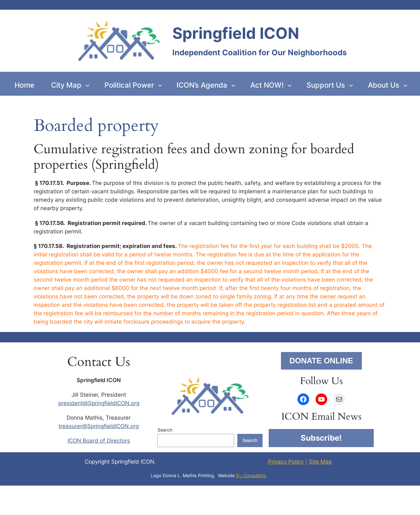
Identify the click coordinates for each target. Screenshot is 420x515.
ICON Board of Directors (99, 441)
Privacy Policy (286, 462)
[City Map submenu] (87, 85)
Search (165, 430)
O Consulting (251, 475)
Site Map (320, 462)
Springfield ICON (236, 33)
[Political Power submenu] (160, 85)
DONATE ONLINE (321, 361)
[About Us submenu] (405, 85)
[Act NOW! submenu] (290, 85)
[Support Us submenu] (351, 85)
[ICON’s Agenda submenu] (233, 85)
